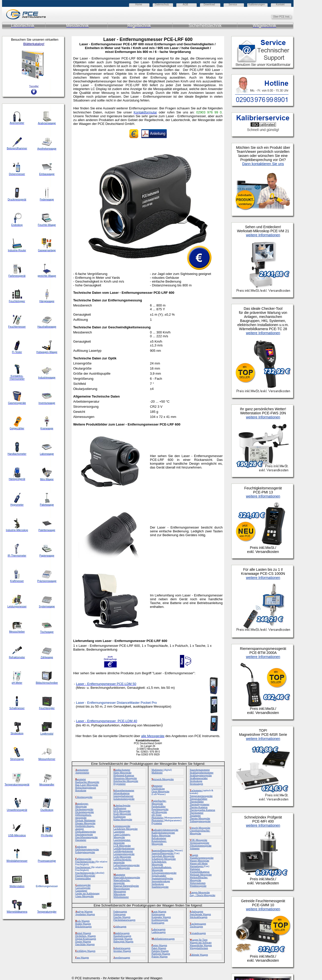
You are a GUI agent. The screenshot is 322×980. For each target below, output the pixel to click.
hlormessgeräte (84, 797)
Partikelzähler (159, 806)
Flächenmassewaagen (124, 920)
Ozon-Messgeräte (160, 791)
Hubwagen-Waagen (123, 941)
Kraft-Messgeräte (122, 814)
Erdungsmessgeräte (85, 852)
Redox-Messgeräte (161, 835)
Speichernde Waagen (200, 914)
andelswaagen (121, 933)
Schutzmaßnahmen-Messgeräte (162, 869)
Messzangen (120, 891)
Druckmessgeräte (84, 834)
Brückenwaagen (83, 926)
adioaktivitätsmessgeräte (165, 830)
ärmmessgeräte (122, 826)
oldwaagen (120, 926)
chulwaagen (196, 911)
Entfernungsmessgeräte (87, 849)
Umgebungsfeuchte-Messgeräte (200, 832)
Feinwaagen (119, 914)
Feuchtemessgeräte (85, 862)
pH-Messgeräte (159, 812)
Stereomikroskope (161, 881)
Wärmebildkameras (200, 872)
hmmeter (157, 786)
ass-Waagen (82, 957)
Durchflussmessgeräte (86, 837)
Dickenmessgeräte (85, 812)
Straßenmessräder (199, 778)
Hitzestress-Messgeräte (125, 778)
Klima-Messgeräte (123, 819)
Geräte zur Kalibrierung (87, 893)
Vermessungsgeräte (199, 843)
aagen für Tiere (199, 940)
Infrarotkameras (121, 793)
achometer (196, 790)
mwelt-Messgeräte (200, 828)
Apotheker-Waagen (85, 914)
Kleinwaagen (158, 914)
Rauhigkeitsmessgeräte (163, 833)
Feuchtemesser (83, 867)
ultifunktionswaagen (163, 939)
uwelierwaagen (122, 957)
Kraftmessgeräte (160, 920)
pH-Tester (157, 815)
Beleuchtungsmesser (86, 788)
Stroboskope (196, 781)
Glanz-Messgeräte (85, 896)
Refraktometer (159, 838)
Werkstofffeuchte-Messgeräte (199, 879)
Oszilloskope (158, 789)
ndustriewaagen (122, 948)
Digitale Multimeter (85, 820)
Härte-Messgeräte (122, 773)
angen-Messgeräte (200, 892)
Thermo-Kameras (199, 807)
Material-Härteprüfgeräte (126, 886)
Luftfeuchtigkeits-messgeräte (122, 861)
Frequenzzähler (83, 878)
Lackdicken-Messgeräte (126, 829)
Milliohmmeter (121, 897)
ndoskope (81, 847)
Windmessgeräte (198, 886)
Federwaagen (120, 911)
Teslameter (195, 816)
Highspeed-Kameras (124, 775)
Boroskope (81, 790)
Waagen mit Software (201, 942)
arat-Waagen (159, 911)
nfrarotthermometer (124, 790)
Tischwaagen (196, 926)
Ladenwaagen (159, 932)
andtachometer (122, 770)
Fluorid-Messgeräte (85, 876)
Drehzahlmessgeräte (86, 832)
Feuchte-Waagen (122, 917)
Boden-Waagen (83, 924)
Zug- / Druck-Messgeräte (202, 895)
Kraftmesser (120, 817)
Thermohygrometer (200, 804)
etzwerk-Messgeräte (163, 779)
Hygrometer (119, 784)
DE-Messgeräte (198, 840)
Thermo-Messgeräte (200, 818)
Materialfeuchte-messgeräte (122, 882)
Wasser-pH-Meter (199, 863)
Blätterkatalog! (34, 44)
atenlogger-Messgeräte (82, 805)
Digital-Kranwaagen (86, 939)
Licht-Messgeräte (122, 857)
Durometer (81, 840)
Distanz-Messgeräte (85, 823)
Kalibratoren (120, 808)
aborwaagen (158, 929)
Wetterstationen (198, 883)
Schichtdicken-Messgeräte (159, 863)
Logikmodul (47, 734)
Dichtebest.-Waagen (86, 936)
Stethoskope (158, 884)
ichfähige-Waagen (85, 951)
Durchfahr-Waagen (85, 944)
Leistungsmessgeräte (124, 854)
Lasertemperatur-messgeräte (122, 841)
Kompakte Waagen (161, 917)
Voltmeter (195, 848)
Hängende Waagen (123, 939)
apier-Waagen (159, 945)
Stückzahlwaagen (198, 917)
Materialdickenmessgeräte (127, 877)
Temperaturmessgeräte (201, 796)
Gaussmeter (81, 891)
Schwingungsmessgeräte (164, 873)
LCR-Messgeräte (122, 846)
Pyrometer (157, 823)
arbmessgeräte (83, 859)
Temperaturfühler (198, 799)
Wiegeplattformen (199, 948)
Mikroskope (119, 894)
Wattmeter (195, 869)
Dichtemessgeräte (84, 809)
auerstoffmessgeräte (163, 850)
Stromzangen (196, 784)
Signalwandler (159, 876)
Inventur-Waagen (122, 951)
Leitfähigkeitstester (123, 851)
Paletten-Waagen (160, 951)
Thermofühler (197, 802)
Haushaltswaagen (122, 936)
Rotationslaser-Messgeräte (159, 842)
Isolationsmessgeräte (124, 799)
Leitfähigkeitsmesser (124, 848)
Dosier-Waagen (83, 941)
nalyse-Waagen (84, 911)
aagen (194, 855)
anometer (119, 875)
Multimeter (158, 770)
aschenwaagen (198, 924)
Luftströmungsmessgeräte (126, 865)
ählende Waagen (199, 955)
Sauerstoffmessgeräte (163, 853)
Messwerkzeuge (121, 889)
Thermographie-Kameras (202, 810)
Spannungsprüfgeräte (162, 878)
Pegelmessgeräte (160, 809)
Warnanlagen (197, 866)
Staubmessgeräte (160, 887)
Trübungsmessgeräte (200, 821)
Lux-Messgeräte (122, 868)
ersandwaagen (198, 933)
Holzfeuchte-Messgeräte (126, 781)
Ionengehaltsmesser (123, 796)
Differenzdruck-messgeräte (83, 816)
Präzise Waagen (159, 956)
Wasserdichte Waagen (201, 945)
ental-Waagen (83, 933)
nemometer (82, 770)
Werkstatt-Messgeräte (201, 875)
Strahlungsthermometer (202, 773)
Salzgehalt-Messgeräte (163, 856)
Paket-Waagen (159, 948)
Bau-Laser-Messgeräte (87, 785)
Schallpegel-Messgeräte (164, 859)
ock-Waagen (82, 921)
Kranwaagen (158, 923)
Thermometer (196, 813)
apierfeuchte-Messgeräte (159, 802)
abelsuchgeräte (122, 805)
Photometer (158, 818)
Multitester (157, 773)
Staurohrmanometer (200, 770)
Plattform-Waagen (161, 954)
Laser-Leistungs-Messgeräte (122, 836)
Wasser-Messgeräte (199, 861)
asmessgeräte (83, 885)
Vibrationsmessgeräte (201, 846)
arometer (81, 779)
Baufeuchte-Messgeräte (87, 782)
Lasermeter (119, 832)
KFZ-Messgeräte (122, 811)
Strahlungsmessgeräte (201, 775)
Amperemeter (82, 773)
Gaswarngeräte (83, 888)
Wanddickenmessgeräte (202, 858)
